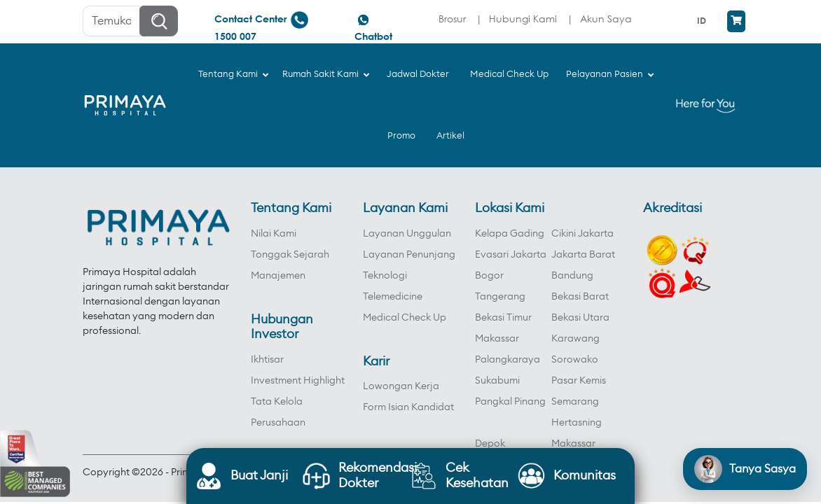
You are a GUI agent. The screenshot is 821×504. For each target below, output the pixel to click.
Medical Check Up (405, 318)
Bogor (489, 276)
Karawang (575, 339)
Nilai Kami (274, 234)
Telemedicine (393, 297)
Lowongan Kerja (401, 386)
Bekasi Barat (580, 297)
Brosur (452, 19)
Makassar (497, 339)
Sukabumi (497, 381)
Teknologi (385, 276)
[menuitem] (703, 21)
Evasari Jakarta (511, 255)
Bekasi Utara (580, 318)
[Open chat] (745, 469)
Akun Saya (606, 19)
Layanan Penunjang (409, 255)
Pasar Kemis (579, 381)
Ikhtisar (267, 360)
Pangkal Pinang (510, 402)
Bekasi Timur (503, 318)
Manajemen (278, 276)
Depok (490, 444)
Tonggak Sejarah (290, 255)
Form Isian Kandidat (408, 407)
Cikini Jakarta (582, 234)
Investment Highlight (298, 381)
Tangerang (500, 297)
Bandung (572, 276)
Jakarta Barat (583, 255)
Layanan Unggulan (407, 234)
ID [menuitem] (702, 20)
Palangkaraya (508, 360)
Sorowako (575, 360)
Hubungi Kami (523, 19)
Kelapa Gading (510, 234)
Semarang (575, 402)
